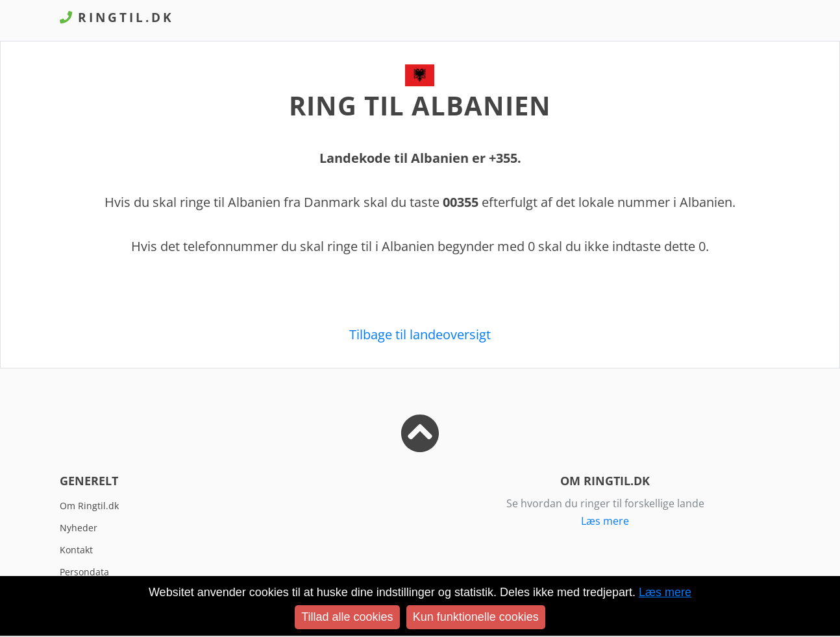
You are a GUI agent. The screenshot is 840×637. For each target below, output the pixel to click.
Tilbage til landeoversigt (420, 334)
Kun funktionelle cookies (476, 617)
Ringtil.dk (117, 17)
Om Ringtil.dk (89, 506)
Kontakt (76, 550)
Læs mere (605, 521)
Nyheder (79, 528)
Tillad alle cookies (347, 617)
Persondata (84, 572)
